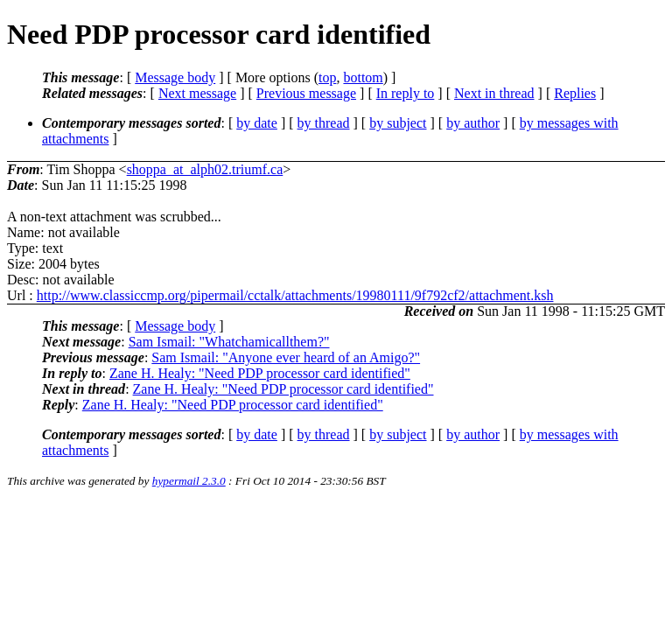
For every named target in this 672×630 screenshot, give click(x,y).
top (327, 77)
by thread (324, 123)
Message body (175, 77)
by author (473, 123)
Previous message (306, 93)
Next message (197, 93)
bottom (363, 77)
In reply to (406, 93)
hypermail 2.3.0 (189, 481)
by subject (398, 123)
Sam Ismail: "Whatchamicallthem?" (229, 342)
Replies (575, 93)
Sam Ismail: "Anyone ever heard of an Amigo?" (286, 357)
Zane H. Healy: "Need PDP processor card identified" (260, 373)
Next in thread (494, 93)
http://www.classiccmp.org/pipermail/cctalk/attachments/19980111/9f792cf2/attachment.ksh (295, 295)
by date (257, 123)
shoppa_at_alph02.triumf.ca (205, 169)
